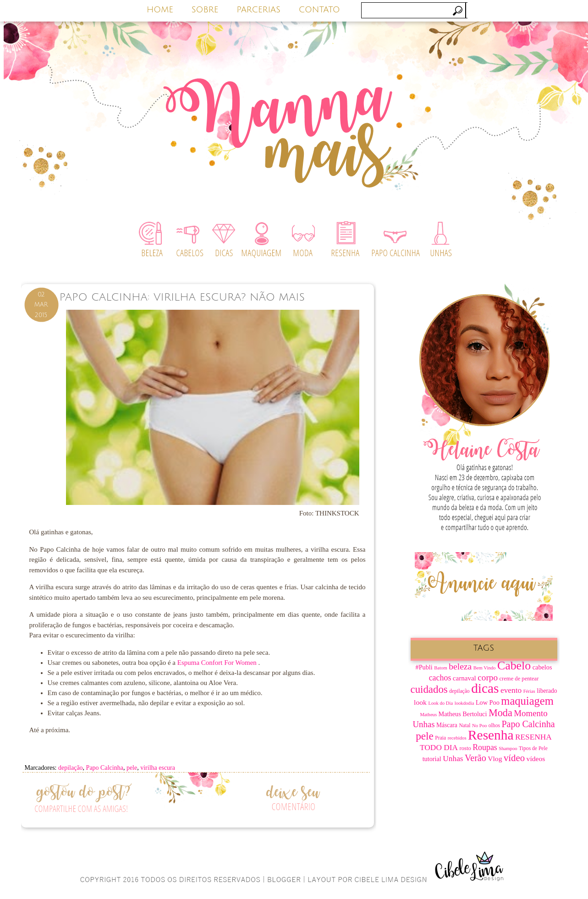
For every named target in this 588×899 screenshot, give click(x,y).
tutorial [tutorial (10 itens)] (432, 759)
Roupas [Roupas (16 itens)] (485, 747)
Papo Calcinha (105, 768)
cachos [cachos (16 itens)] (440, 678)
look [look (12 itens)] (420, 702)
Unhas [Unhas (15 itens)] (453, 759)
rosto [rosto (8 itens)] (465, 748)
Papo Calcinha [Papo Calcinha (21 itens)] (528, 724)
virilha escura (158, 768)
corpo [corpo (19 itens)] (488, 677)
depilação (71, 768)
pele (132, 768)
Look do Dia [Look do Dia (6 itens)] (440, 703)
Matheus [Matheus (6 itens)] (428, 715)
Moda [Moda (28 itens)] (500, 713)
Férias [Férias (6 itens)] (529, 691)
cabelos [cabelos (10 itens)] (542, 667)
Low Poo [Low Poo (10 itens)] (488, 702)
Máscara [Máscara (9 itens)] (447, 725)
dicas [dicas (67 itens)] (485, 688)
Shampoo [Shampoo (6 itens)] (508, 748)
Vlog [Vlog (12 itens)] (495, 759)
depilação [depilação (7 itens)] (459, 691)
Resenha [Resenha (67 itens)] (491, 735)
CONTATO (319, 10)
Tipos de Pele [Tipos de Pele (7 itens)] (533, 748)
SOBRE (205, 10)
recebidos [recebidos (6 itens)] (457, 738)
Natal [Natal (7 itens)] (464, 726)
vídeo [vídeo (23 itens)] (514, 758)
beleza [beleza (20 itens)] (460, 666)
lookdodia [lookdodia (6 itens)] (464, 703)
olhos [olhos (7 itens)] (494, 726)
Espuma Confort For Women (218, 663)
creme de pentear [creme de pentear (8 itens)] (519, 679)
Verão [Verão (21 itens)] (475, 758)
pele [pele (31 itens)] (425, 736)
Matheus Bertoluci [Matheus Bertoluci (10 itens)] (463, 714)
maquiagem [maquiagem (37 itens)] (527, 701)
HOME (160, 10)
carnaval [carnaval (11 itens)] (464, 678)
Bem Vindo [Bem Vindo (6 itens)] (485, 668)
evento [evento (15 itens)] (511, 690)
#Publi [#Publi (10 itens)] (424, 667)
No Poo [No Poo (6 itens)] (479, 726)
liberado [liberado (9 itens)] (547, 691)
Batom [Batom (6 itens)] (440, 668)
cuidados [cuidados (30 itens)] (429, 689)
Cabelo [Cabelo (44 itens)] (514, 666)
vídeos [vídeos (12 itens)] (536, 759)
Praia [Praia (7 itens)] (440, 738)
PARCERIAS (258, 10)
